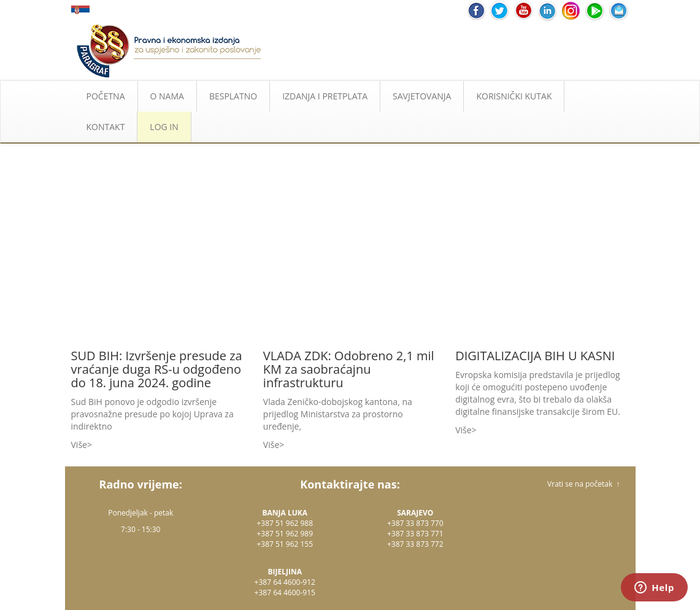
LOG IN (164, 127)
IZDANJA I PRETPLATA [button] (325, 96)
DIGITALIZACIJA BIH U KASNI (535, 356)
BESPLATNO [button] (233, 96)
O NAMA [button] (167, 96)
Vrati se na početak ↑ (583, 484)
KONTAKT (106, 127)
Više (79, 445)
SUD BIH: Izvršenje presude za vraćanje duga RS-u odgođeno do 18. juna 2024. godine (157, 369)
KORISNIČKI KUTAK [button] (514, 96)
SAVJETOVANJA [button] (422, 96)
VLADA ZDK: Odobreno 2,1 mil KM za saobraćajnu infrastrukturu (349, 369)
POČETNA (106, 96)
